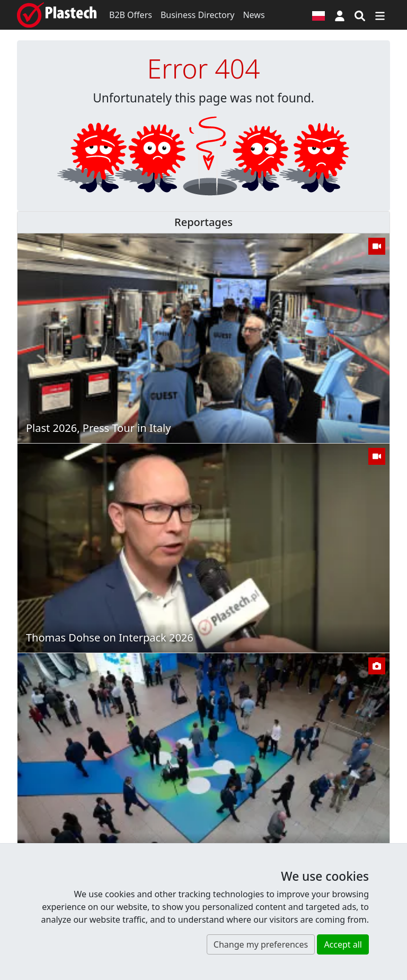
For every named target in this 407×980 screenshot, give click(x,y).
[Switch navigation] (380, 15)
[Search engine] (360, 15)
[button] (340, 15)
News (254, 15)
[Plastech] (57, 15)
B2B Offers (131, 15)
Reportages (203, 222)
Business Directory (198, 15)
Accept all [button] (343, 944)
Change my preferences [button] (261, 944)
